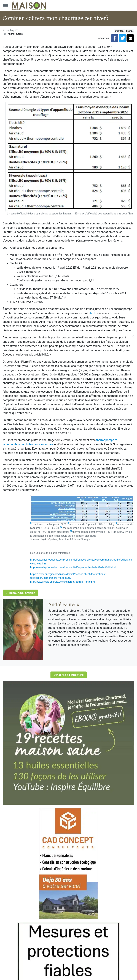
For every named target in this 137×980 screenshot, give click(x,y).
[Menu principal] (5, 6)
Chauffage (120, 31)
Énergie (130, 31)
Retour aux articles (20, 593)
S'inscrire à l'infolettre (69, 675)
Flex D (92, 313)
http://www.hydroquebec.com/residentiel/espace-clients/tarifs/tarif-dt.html (73, 567)
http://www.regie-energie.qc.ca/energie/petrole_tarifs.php (63, 582)
